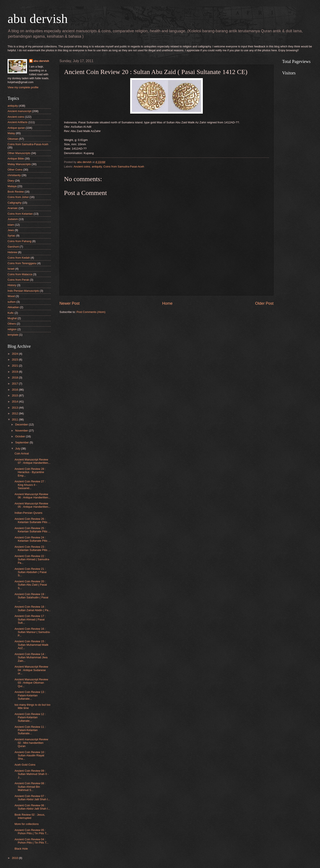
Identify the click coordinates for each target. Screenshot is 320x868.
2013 (15, 408)
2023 (15, 360)
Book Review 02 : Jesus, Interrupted (30, 816)
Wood (11, 296)
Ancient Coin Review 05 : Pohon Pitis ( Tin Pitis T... (31, 832)
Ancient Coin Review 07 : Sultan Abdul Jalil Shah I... (32, 798)
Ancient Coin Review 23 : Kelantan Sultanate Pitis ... (32, 548)
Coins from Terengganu (22, 263)
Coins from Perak (18, 280)
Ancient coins (82, 167)
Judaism (13, 219)
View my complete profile (23, 87)
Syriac (11, 236)
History (12, 285)
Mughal (12, 318)
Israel (11, 269)
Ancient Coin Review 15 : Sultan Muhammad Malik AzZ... (31, 645)
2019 (15, 372)
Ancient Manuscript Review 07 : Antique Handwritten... (32, 461)
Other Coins (15, 170)
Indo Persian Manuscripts (23, 291)
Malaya (12, 186)
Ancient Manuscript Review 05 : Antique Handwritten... (32, 505)
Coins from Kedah (19, 258)
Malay (11, 133)
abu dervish (38, 19)
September (22, 442)
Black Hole (21, 849)
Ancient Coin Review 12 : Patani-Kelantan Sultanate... (30, 717)
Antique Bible (16, 159)
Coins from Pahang (19, 241)
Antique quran (16, 128)
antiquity (97, 167)
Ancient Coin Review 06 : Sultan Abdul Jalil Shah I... (32, 807)
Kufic (11, 313)
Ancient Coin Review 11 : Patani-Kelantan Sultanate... (30, 730)
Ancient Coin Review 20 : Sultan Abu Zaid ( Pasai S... (31, 585)
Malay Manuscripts (19, 164)
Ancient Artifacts (18, 122)
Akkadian (13, 307)
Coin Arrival (22, 453)
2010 (15, 858)
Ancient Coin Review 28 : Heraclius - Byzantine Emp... (30, 472)
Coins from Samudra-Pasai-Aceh (124, 167)
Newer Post (70, 303)
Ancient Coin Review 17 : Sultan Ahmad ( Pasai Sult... (30, 619)
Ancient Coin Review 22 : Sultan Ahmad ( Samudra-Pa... (32, 559)
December (22, 424)
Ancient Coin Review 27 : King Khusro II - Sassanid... (30, 485)
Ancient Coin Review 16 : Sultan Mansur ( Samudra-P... (32, 632)
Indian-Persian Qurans (28, 513)
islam (11, 225)
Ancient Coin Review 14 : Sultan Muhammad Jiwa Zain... (31, 657)
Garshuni (13, 247)
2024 (15, 354)
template (13, 335)
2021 (15, 366)
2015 (15, 395)
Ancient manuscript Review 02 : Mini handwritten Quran (31, 743)
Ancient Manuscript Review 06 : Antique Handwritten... (32, 496)
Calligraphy (14, 203)
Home (167, 303)
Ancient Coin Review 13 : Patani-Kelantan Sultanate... (30, 695)
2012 (15, 413)
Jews (11, 230)
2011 (15, 420)
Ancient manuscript (19, 111)
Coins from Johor (18, 197)
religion (12, 329)
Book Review (16, 192)
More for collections (27, 824)
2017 (15, 384)
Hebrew (12, 252)
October (20, 436)
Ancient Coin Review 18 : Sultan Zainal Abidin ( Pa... (33, 608)
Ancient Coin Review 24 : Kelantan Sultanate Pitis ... (32, 539)
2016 (15, 390)
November (22, 431)
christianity (14, 175)
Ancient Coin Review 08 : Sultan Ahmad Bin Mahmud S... (30, 787)
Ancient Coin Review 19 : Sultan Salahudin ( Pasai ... (31, 597)
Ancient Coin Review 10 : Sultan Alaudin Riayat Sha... (30, 755)
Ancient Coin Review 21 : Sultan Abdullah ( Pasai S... (30, 572)
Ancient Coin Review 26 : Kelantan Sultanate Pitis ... (32, 520)
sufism (12, 302)
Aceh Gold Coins (25, 765)
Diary (11, 181)
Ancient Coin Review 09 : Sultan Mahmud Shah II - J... (31, 774)
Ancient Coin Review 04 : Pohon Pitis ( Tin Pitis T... (31, 841)
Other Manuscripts (19, 153)
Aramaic (13, 208)
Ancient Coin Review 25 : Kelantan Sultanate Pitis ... (32, 530)
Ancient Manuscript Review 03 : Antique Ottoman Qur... (31, 683)
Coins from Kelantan (20, 214)
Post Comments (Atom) (91, 312)
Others (12, 324)
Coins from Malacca (20, 274)
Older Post (264, 303)
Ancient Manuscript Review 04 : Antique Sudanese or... (31, 670)
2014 (15, 402)
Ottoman (13, 139)
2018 (15, 378)
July (18, 448)
